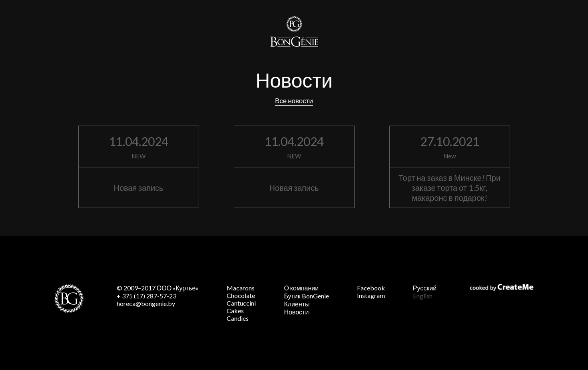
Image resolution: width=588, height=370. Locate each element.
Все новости (294, 101)
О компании (301, 288)
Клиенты (297, 304)
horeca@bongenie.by (146, 303)
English (423, 296)
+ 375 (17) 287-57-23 (147, 296)
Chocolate (241, 295)
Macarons (241, 288)
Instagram (371, 295)
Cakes (235, 311)
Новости (296, 312)
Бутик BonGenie (306, 296)
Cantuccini (241, 303)
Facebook (371, 288)
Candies (238, 318)
